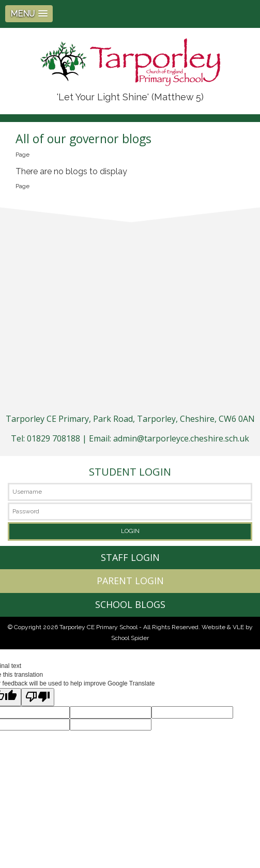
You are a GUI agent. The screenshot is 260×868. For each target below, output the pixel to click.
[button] (29, 14)
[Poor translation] (38, 697)
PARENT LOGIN (130, 581)
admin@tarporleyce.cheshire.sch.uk (181, 438)
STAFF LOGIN (130, 557)
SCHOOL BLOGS (130, 604)
